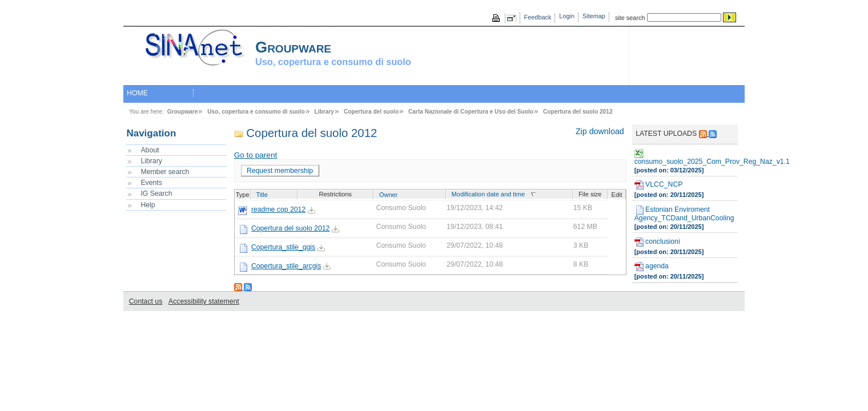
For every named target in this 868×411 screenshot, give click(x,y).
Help (148, 205)
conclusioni (657, 242)
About (150, 150)
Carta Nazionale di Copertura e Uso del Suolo (471, 112)
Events (151, 183)
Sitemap (594, 16)
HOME (137, 93)
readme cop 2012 (278, 209)
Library (325, 112)
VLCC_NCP (659, 185)
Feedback (538, 17)
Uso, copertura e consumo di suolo (256, 112)
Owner (388, 195)
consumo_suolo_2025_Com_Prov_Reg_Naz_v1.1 (685, 157)
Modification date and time (488, 194)
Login (567, 16)
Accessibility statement (204, 301)
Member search (165, 172)
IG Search (156, 194)
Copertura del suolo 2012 (578, 112)
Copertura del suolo (371, 112)
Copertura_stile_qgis (283, 247)
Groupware (183, 112)
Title (262, 195)
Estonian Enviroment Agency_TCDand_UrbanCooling (684, 214)
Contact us (146, 301)
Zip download (600, 131)
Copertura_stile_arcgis (286, 266)
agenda (652, 267)
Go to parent (256, 155)
